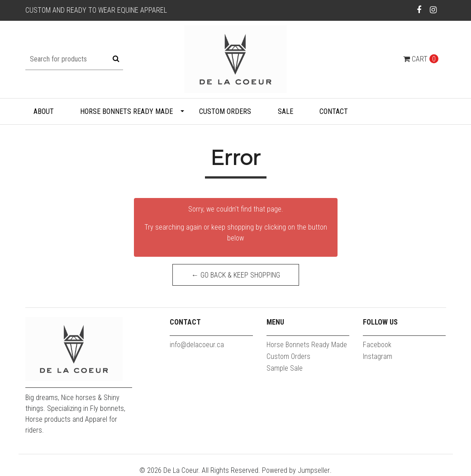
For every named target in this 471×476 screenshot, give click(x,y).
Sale (285, 111)
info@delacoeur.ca (197, 345)
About (44, 111)
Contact (334, 111)
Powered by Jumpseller (296, 470)
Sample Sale (285, 368)
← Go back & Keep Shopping (236, 275)
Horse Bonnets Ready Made (126, 111)
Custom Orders (225, 111)
